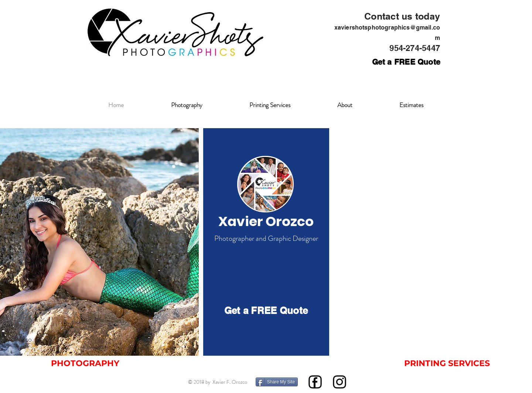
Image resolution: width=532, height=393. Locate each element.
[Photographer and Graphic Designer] (266, 239)
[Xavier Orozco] (266, 222)
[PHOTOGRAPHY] (85, 363)
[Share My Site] (277, 382)
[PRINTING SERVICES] (447, 363)
